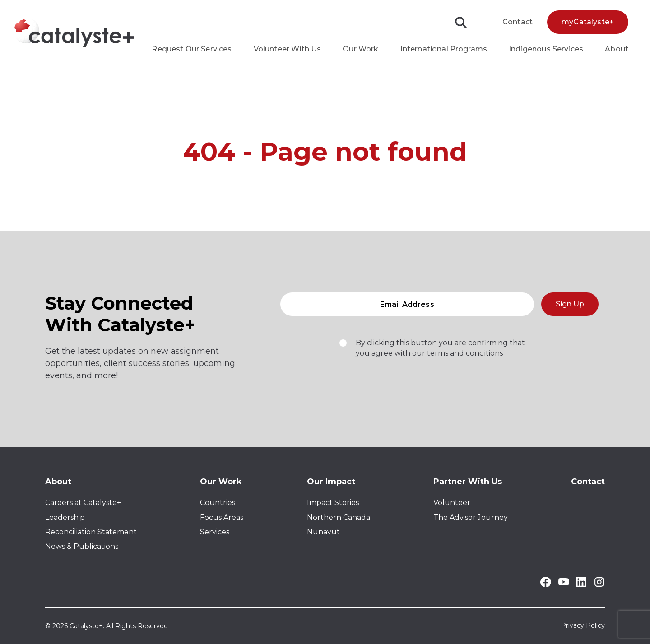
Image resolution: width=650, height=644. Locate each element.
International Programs (444, 49)
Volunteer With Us (288, 49)
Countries (218, 503)
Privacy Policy (583, 626)
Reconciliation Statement (91, 532)
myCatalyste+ (588, 22)
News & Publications (82, 546)
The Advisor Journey (471, 517)
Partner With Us (468, 482)
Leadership (65, 517)
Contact (518, 22)
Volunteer (452, 503)
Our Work (360, 49)
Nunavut (323, 532)
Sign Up (570, 307)
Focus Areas (222, 517)
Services (215, 532)
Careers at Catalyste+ (83, 503)
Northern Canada (339, 517)
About (617, 49)
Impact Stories (333, 503)
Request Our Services (192, 49)
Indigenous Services (546, 49)
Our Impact (331, 482)
